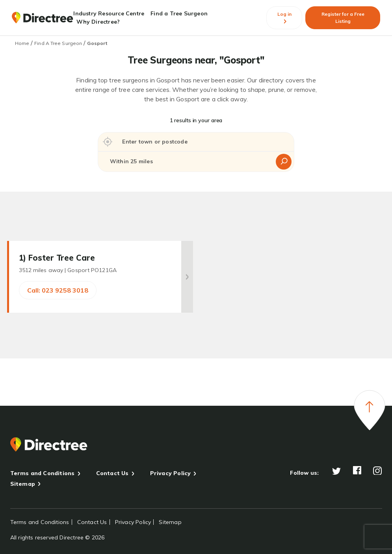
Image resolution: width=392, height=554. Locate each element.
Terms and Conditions (43, 473)
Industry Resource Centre (109, 13)
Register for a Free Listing (343, 18)
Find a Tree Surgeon (179, 13)
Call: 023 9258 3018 (58, 290)
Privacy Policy (171, 473)
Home (22, 43)
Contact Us (112, 473)
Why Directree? (98, 22)
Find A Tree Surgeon (58, 43)
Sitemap (23, 484)
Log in (284, 18)
